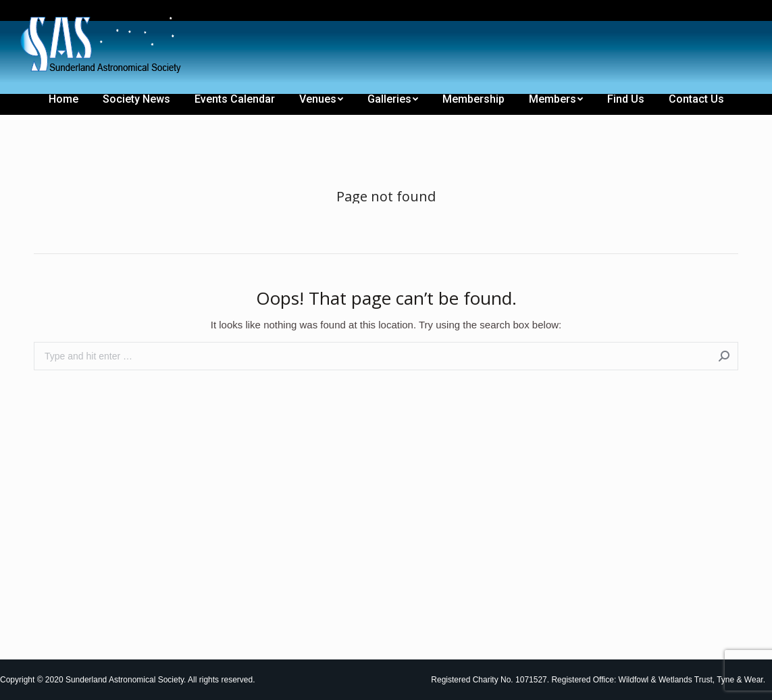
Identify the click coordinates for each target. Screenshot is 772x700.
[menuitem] (35, 12)
